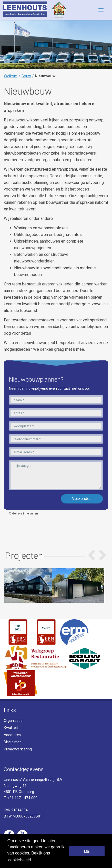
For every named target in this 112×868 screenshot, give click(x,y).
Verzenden (82, 499)
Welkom (11, 76)
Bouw (26, 76)
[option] (26, 586)
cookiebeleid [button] (20, 860)
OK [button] (87, 851)
